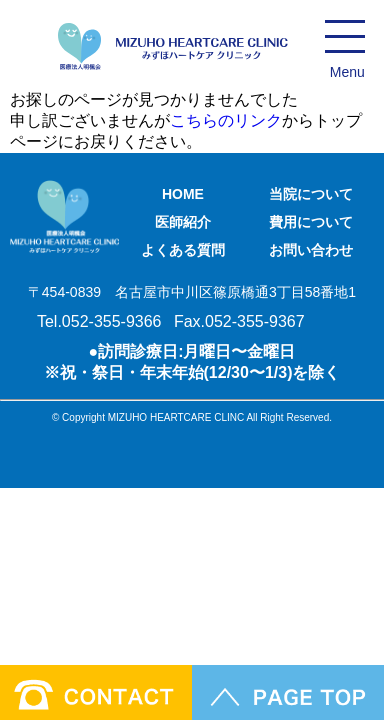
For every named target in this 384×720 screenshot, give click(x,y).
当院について (311, 194)
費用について (311, 222)
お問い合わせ (311, 250)
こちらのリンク (226, 120)
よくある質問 (183, 250)
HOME (183, 194)
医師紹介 (183, 222)
